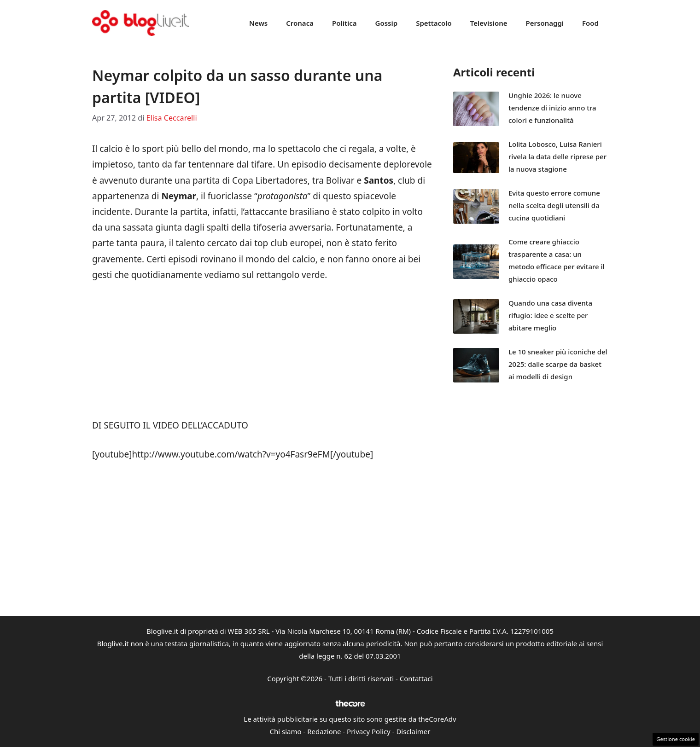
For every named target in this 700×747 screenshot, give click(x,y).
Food (590, 23)
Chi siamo (286, 731)
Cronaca (300, 23)
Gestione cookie (676, 739)
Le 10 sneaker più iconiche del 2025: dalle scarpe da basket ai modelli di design (558, 364)
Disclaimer (413, 731)
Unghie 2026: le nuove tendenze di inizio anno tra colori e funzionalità (552, 108)
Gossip (387, 23)
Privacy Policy (369, 731)
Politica (344, 23)
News (258, 23)
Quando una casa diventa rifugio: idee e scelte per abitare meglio (550, 315)
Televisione (489, 23)
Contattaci (416, 678)
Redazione (324, 731)
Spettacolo (434, 23)
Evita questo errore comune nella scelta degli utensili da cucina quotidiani (554, 205)
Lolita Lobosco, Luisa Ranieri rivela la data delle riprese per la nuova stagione (557, 156)
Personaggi (545, 23)
